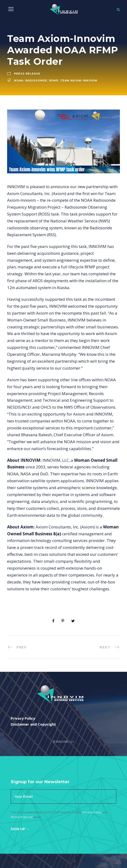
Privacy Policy (92, 812)
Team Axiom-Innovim (79, 80)
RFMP (54, 80)
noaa (19, 80)
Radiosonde (36, 80)
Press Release (27, 74)
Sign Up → (20, 829)
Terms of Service (22, 817)
